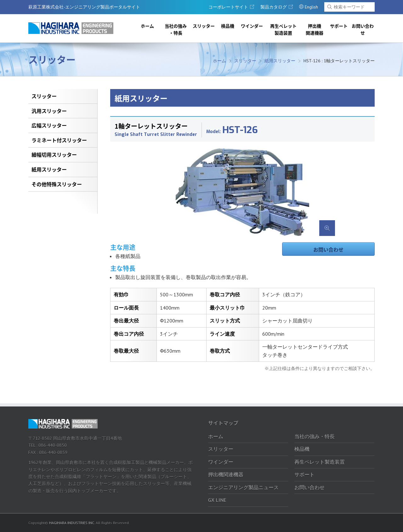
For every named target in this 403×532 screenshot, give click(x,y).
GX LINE (217, 500)
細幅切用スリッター (54, 154)
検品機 (228, 26)
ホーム (147, 26)
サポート (339, 26)
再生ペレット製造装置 (283, 29)
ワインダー (252, 26)
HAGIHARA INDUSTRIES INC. (72, 523)
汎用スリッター (49, 111)
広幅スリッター (49, 125)
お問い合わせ (363, 29)
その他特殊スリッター (57, 184)
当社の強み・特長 (176, 29)
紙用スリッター (280, 61)
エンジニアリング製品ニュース (243, 487)
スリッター (204, 26)
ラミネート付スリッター (59, 140)
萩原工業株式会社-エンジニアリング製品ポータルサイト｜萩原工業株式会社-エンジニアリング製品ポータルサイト (71, 28)
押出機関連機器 (315, 29)
